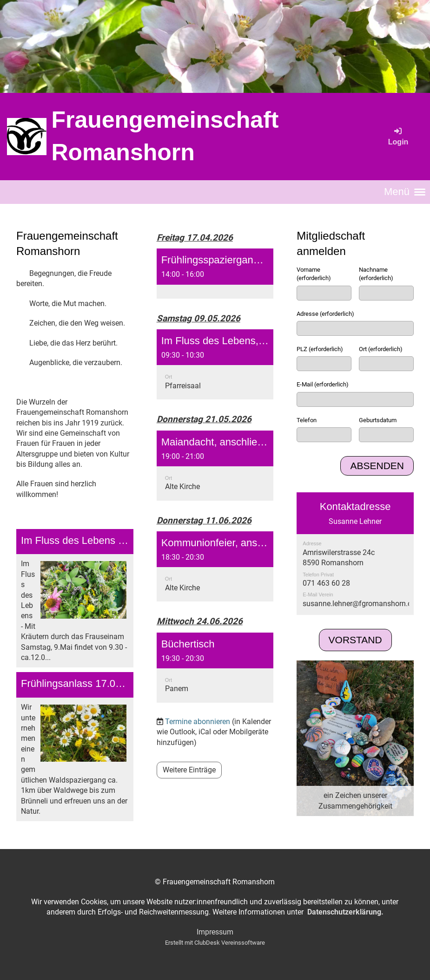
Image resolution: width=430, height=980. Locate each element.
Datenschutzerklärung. (345, 912)
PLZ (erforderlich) (320, 349)
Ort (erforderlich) (381, 349)
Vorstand (355, 640)
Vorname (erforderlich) (314, 274)
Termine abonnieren (198, 722)
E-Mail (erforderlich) (323, 384)
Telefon (307, 420)
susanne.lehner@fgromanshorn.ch (359, 604)
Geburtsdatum (378, 420)
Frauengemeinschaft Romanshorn (165, 136)
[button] (215, 273)
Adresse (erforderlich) (325, 314)
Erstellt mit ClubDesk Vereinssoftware (215, 943)
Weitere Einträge (189, 770)
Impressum (215, 932)
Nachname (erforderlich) (376, 274)
